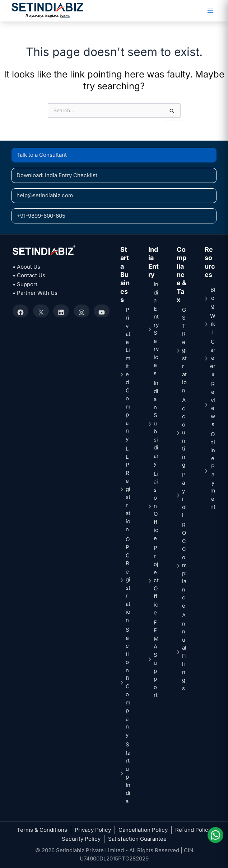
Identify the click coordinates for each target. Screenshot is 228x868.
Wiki (213, 324)
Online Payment (213, 471)
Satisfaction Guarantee (137, 839)
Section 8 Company (128, 682)
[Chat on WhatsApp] (215, 835)
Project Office (156, 580)
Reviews (213, 404)
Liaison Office (156, 506)
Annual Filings (184, 652)
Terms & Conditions (42, 830)
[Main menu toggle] (210, 11)
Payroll (184, 495)
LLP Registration (128, 489)
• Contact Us (29, 275)
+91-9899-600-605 (41, 216)
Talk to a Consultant (42, 155)
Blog (213, 298)
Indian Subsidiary (156, 423)
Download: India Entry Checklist (57, 175)
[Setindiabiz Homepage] (47, 10)
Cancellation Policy (143, 830)
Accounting (184, 432)
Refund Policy (193, 830)
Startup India (128, 773)
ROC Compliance (184, 565)
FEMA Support (156, 659)
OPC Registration (128, 580)
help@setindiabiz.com (45, 195)
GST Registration (184, 350)
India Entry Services (156, 329)
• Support (25, 284)
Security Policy (81, 839)
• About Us (26, 267)
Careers (213, 358)
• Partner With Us (35, 293)
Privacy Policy (93, 830)
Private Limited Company (128, 374)
